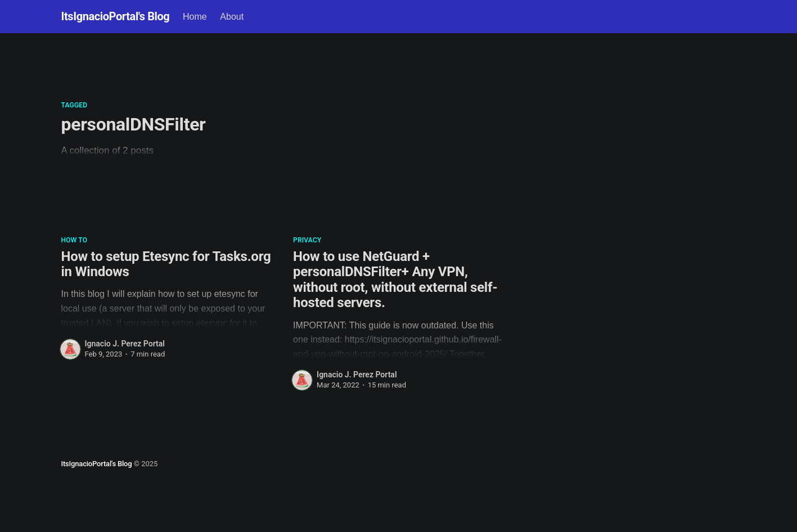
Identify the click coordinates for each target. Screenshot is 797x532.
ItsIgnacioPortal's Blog (116, 16)
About (232, 17)
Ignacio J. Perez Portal (125, 344)
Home (195, 17)
